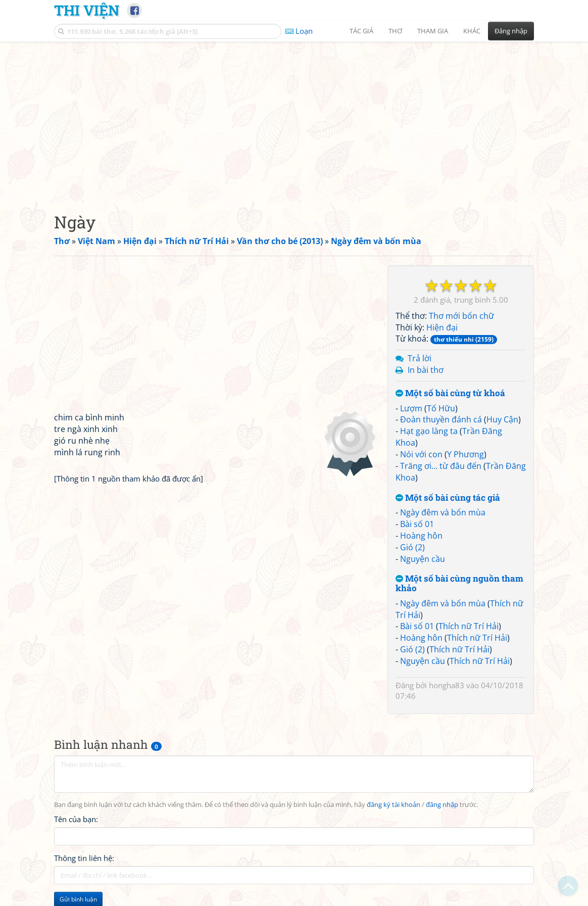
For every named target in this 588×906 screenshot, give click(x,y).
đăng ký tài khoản (394, 805)
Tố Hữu (441, 408)
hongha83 (447, 685)
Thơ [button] (395, 31)
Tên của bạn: (76, 819)
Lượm (411, 408)
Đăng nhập (511, 31)
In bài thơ (426, 370)
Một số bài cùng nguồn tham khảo (459, 583)
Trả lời (420, 358)
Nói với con (421, 454)
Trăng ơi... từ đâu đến (441, 466)
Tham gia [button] (433, 31)
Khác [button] (472, 31)
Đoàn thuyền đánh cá (441, 419)
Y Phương (465, 454)
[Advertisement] (294, 119)
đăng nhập (442, 805)
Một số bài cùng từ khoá (450, 393)
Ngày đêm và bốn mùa (443, 512)
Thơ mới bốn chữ (461, 316)
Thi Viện (87, 10)
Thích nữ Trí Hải (469, 626)
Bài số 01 (417, 524)
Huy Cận (502, 419)
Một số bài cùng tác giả (448, 498)
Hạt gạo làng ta (429, 431)
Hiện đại (442, 327)
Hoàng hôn (421, 536)
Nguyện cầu (423, 559)
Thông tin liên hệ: (84, 858)
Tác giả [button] (361, 31)
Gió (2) (412, 547)
